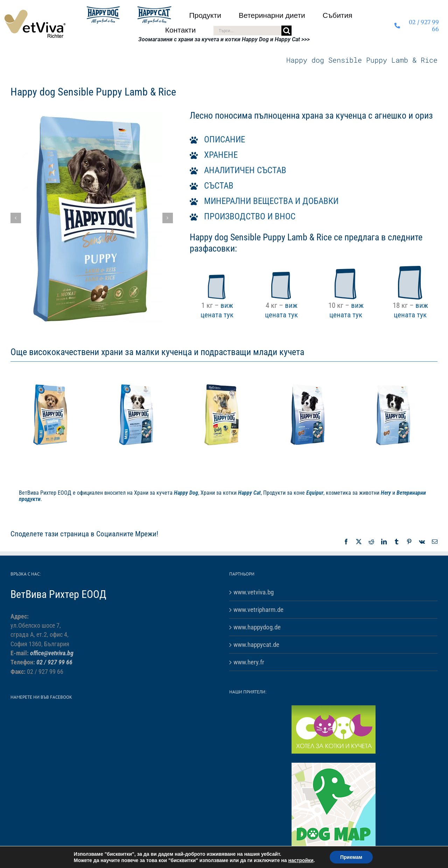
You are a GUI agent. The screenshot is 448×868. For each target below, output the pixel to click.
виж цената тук (217, 310)
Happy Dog (186, 493)
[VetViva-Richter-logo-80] (35, 13)
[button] (16, 218)
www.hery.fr (249, 662)
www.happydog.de (257, 627)
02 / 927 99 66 (54, 662)
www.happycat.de (256, 645)
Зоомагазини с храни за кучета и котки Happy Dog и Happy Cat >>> (224, 39)
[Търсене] (286, 31)
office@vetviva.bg (52, 653)
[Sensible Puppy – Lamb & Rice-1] (92, 218)
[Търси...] (247, 31)
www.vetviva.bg (254, 592)
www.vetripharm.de (258, 610)
